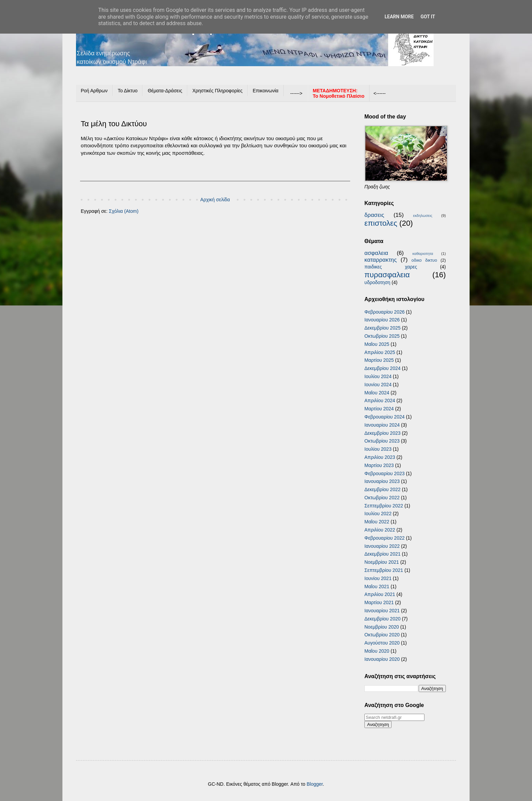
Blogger (315, 784)
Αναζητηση (378, 724)
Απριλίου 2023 (380, 457)
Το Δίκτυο (128, 91)
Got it (428, 17)
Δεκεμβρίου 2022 (383, 489)
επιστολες (381, 223)
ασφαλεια (376, 253)
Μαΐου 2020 (377, 651)
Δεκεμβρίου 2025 (383, 328)
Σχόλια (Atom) (124, 211)
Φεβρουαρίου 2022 (385, 538)
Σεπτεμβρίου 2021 (384, 570)
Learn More (399, 17)
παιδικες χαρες (391, 267)
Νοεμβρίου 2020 (382, 627)
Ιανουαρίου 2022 (382, 546)
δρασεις (374, 215)
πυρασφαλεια (387, 275)
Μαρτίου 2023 (379, 465)
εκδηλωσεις (423, 216)
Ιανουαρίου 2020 (382, 659)
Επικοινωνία (266, 91)
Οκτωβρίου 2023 (382, 441)
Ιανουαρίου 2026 (382, 320)
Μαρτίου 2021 (379, 602)
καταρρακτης (381, 260)
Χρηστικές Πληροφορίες (217, 91)
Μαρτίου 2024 (379, 409)
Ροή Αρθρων (94, 91)
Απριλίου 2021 (380, 594)
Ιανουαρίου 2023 (382, 481)
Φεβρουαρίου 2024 (385, 417)
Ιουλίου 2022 (378, 514)
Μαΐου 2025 (377, 344)
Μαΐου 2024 (377, 393)
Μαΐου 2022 (377, 522)
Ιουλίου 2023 (378, 449)
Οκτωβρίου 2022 (382, 498)
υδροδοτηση (377, 282)
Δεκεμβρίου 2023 (383, 433)
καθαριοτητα (423, 254)
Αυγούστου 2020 (382, 643)
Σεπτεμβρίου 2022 (384, 506)
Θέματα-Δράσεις (165, 91)
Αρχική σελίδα (215, 200)
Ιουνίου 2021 (378, 578)
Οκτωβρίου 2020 (382, 635)
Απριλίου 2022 (380, 530)
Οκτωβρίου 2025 (382, 336)
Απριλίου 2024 (380, 400)
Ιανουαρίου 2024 (382, 425)
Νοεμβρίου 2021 (382, 562)
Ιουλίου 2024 (378, 376)
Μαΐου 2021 (377, 586)
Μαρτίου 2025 (379, 360)
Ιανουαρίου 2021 (382, 611)
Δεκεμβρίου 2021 (383, 554)
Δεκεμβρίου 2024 (383, 368)
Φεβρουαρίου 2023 (385, 473)
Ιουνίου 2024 (378, 385)
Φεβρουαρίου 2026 (385, 312)
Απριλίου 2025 (380, 352)
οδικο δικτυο (424, 260)
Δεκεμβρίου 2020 (383, 619)
